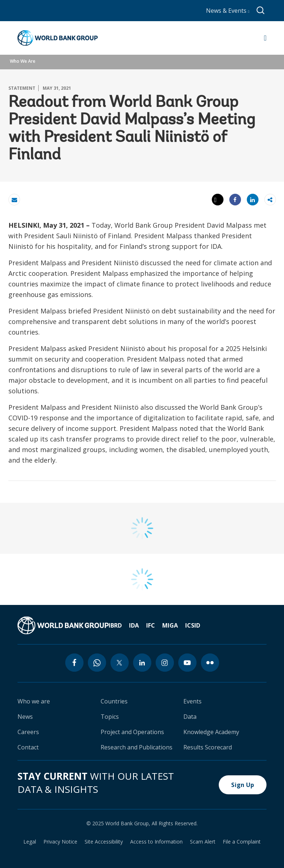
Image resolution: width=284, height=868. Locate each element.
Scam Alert (203, 842)
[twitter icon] (120, 663)
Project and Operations (132, 732)
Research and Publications (137, 747)
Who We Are (23, 61)
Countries (114, 701)
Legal (30, 842)
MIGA (170, 625)
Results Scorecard (208, 747)
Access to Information (156, 842)
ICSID (193, 625)
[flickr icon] (210, 663)
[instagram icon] (165, 663)
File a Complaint (242, 842)
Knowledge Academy (211, 732)
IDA (134, 625)
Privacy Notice (60, 842)
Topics (110, 717)
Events (192, 701)
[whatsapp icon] (97, 663)
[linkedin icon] (142, 663)
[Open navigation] (265, 38)
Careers (28, 732)
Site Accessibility (104, 842)
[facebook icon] (74, 663)
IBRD (115, 625)
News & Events (228, 11)
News (25, 717)
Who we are (34, 701)
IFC (151, 625)
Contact (28, 747)
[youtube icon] (187, 663)
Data (190, 717)
